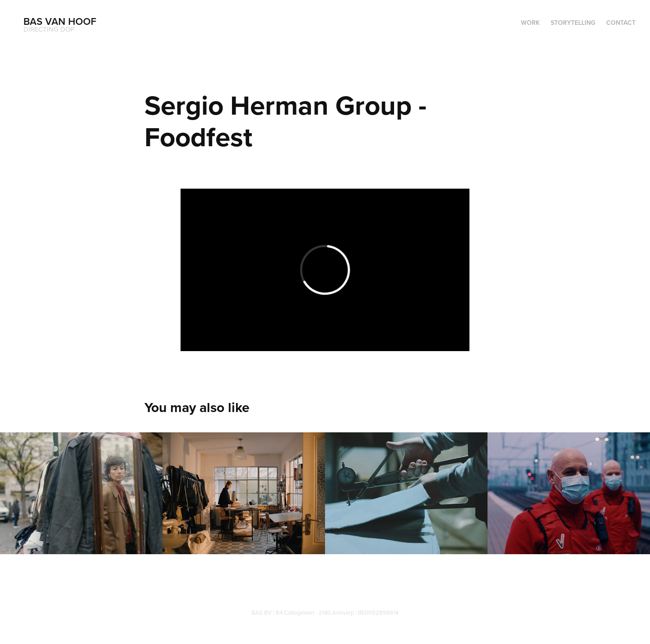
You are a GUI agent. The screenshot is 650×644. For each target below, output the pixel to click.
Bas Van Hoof (60, 21)
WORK (530, 23)
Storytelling (573, 23)
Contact (621, 23)
